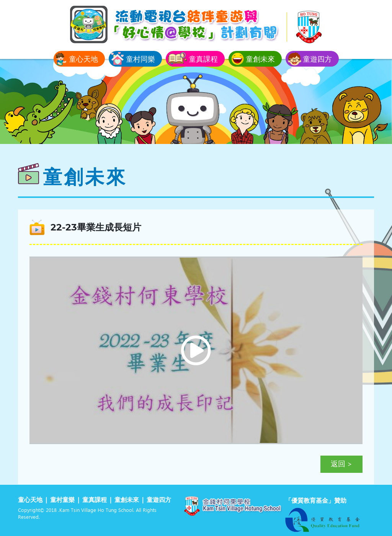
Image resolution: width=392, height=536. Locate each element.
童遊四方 (317, 59)
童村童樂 (62, 500)
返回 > (341, 464)
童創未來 (260, 59)
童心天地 (83, 59)
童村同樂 (140, 59)
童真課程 (203, 59)
